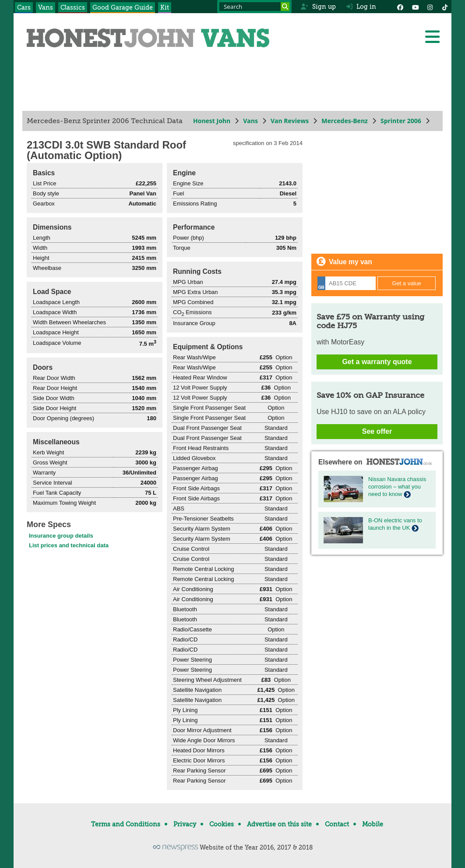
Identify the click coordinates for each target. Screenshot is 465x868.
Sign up (318, 7)
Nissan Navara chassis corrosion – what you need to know (397, 487)
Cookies (222, 824)
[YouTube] (415, 7)
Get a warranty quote (377, 362)
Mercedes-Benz (345, 121)
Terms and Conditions (126, 824)
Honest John (212, 121)
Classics (73, 7)
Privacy (185, 824)
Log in (361, 7)
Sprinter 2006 (401, 121)
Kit (165, 7)
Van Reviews (290, 121)
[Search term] (254, 7)
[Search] (285, 7)
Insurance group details (61, 536)
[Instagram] (430, 7)
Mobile (373, 824)
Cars (24, 7)
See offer (377, 431)
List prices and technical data (69, 545)
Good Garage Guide (123, 7)
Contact (337, 824)
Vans (46, 7)
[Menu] (432, 37)
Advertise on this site (279, 824)
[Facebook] (400, 7)
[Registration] (347, 283)
